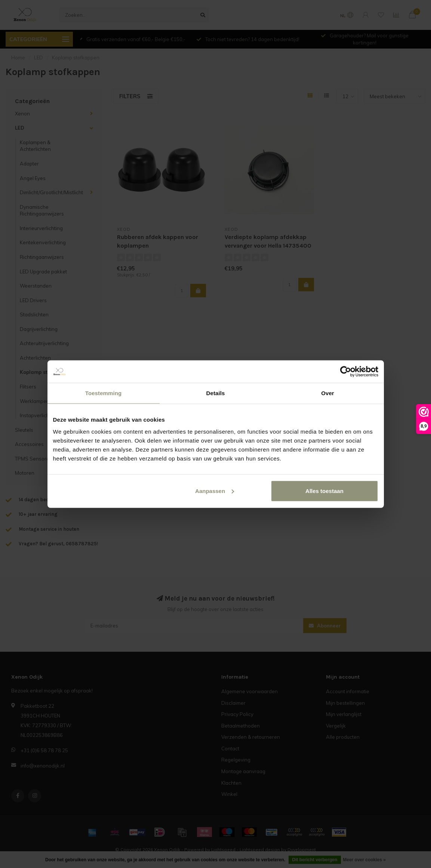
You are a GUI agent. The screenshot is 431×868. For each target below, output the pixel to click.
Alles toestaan (324, 491)
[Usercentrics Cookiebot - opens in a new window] (346, 372)
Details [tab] (216, 393)
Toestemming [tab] (104, 393)
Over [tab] (328, 393)
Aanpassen (215, 491)
